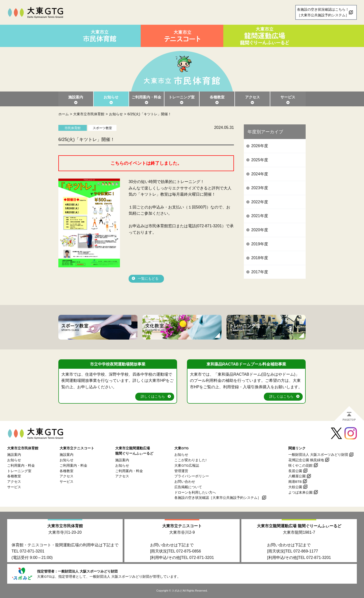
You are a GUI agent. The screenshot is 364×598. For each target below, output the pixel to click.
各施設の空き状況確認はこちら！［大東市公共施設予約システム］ (323, 12)
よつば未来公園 (300, 493)
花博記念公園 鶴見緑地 (306, 460)
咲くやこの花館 (300, 466)
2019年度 (260, 244)
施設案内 (76, 97)
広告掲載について (188, 487)
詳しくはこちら (153, 397)
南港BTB (295, 482)
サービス (288, 97)
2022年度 (260, 202)
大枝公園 (295, 487)
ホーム (64, 114)
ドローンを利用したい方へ (195, 493)
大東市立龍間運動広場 (299, 526)
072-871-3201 (32, 551)
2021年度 (260, 216)
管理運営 (181, 471)
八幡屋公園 (297, 476)
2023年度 (260, 188)
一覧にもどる (148, 279)
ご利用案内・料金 (146, 97)
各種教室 (217, 97)
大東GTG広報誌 (187, 466)
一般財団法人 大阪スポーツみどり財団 (318, 455)
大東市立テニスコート (182, 526)
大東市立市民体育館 (89, 114)
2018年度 (260, 258)
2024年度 (260, 174)
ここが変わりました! (190, 460)
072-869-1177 (306, 551)
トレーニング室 (182, 97)
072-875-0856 (189, 551)
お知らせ (111, 97)
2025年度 (260, 160)
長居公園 (295, 471)
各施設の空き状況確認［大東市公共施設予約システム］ (218, 498)
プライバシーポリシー (192, 476)
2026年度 (260, 146)
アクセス (252, 97)
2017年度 (260, 272)
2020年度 (260, 230)
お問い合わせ (185, 482)
